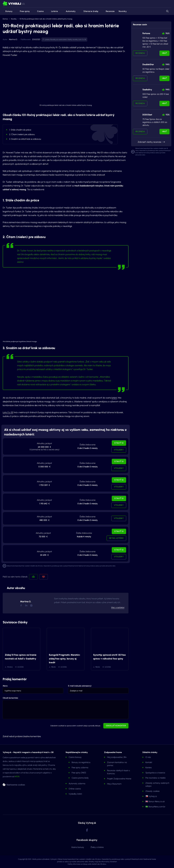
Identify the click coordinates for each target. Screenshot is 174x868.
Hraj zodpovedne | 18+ (117, 757)
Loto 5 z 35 (82, 40)
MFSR (17, 777)
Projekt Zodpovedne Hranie (119, 779)
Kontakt (149, 762)
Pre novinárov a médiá (155, 778)
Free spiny (23, 11)
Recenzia (140, 53)
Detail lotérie (116, 538)
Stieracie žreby (89, 11)
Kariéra (149, 768)
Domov (5, 19)
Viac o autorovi (118, 607)
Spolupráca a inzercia (155, 773)
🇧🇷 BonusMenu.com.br (155, 807)
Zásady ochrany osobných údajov (157, 784)
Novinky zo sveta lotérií (58, 40)
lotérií (114, 398)
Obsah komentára (10, 698)
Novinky (123, 11)
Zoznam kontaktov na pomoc (117, 764)
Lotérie (53, 11)
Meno (5, 686)
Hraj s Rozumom (114, 784)
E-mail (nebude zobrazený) (80, 686)
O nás (148, 757)
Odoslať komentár (116, 726)
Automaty (69, 11)
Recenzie (109, 11)
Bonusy (8, 11)
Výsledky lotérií (75, 794)
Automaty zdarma (77, 784)
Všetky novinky (73, 40)
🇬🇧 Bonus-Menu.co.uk (155, 801)
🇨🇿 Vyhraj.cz (151, 796)
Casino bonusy (75, 757)
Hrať (164, 53)
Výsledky (119, 450)
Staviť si (119, 443)
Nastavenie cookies (16, 785)
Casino (39, 11)
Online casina (75, 789)
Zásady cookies (152, 791)
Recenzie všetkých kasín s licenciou (118, 772)
